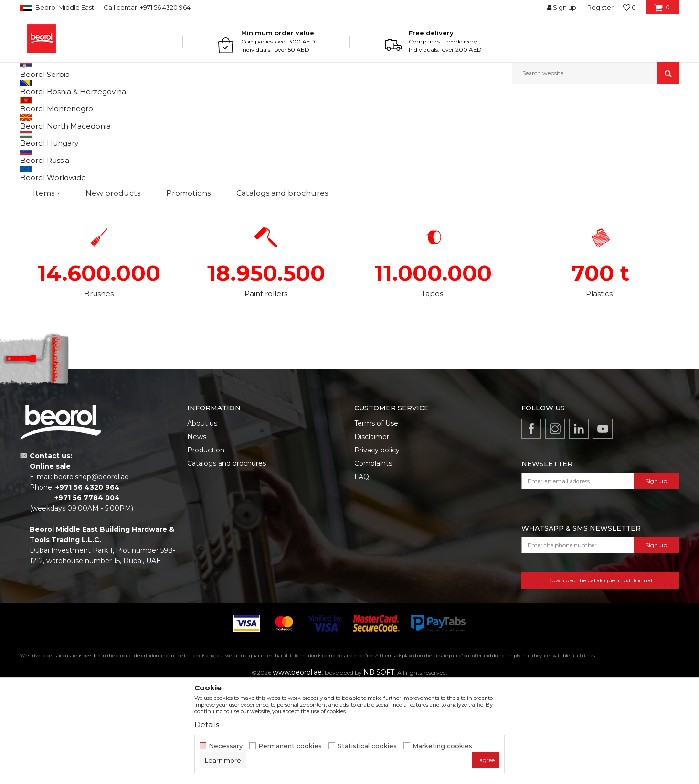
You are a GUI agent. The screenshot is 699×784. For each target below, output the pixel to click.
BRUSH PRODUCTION (88, 152)
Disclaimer (372, 535)
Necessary (226, 746)
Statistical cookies (367, 746)
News (197, 535)
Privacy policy (377, 548)
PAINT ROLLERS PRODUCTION (262, 152)
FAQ (362, 575)
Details (207, 725)
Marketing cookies (442, 746)
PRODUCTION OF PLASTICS (612, 152)
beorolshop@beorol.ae (91, 575)
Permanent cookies (290, 746)
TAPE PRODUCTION (437, 152)
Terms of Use (376, 522)
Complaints (373, 562)
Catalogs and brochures (227, 562)
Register (600, 7)
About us (202, 522)
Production (206, 548)
